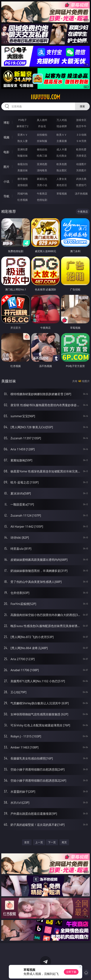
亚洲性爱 (23, 149)
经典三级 (42, 156)
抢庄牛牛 (81, 126)
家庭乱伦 (42, 179)
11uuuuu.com (45, 97)
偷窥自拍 (23, 164)
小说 (6, 181)
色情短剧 (42, 200)
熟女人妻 (23, 141)
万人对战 (62, 120)
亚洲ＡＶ (23, 135)
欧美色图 (62, 164)
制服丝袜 (23, 156)
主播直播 (62, 141)
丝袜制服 (42, 141)
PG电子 (22, 120)
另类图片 (81, 170)
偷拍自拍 (42, 149)
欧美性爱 (81, 149)
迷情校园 (23, 185)
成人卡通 (62, 149)
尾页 (64, 842)
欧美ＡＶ (62, 135)
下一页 (52, 842)
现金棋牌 (62, 126)
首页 (27, 842)
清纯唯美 (42, 170)
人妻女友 (62, 179)
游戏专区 (81, 120)
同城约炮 (23, 194)
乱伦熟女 (62, 156)
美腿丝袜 (23, 170)
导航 (6, 196)
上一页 (39, 842)
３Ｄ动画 (81, 135)
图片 (6, 167)
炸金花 (42, 126)
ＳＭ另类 (81, 141)
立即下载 (71, 972)
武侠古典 (81, 179)
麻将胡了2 (23, 126)
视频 (6, 137)
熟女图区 (62, 170)
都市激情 (23, 179)
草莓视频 (62, 194)
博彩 (6, 123)
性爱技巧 (81, 185)
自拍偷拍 (42, 135)
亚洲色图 (42, 164)
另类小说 (42, 185)
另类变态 (81, 156)
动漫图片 (81, 164)
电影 (6, 152)
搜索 (82, 106)
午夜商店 (42, 194)
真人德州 (42, 120)
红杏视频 (23, 200)
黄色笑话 (62, 185)
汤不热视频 (81, 194)
